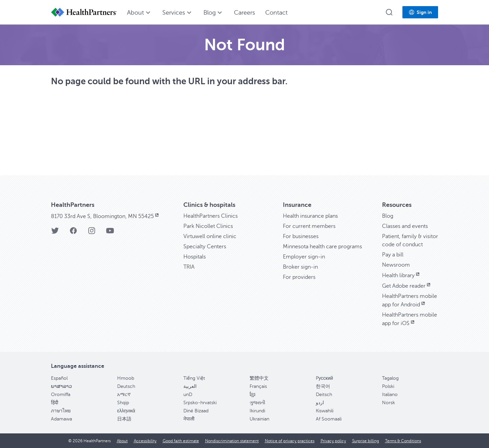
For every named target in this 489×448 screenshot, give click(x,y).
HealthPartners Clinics (211, 216)
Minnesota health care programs (322, 247)
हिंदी (55, 403)
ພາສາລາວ (61, 386)
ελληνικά (126, 411)
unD (188, 395)
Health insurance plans (310, 216)
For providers (299, 277)
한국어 (323, 386)
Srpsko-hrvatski (200, 403)
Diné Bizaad (196, 411)
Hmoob (126, 378)
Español (59, 378)
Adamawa (61, 419)
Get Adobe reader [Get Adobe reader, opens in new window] (407, 286)
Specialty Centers (205, 247)
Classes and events (405, 226)
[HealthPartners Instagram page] (92, 233)
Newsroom (396, 265)
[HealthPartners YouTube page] (110, 233)
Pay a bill (393, 255)
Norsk (388, 403)
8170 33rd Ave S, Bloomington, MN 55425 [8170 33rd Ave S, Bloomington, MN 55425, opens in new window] (105, 216)
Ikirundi (257, 411)
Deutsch (126, 386)
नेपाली (189, 419)
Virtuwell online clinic (210, 236)
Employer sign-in (304, 257)
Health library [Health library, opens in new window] (401, 275)
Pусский (324, 378)
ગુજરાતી (257, 403)
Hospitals (195, 257)
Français (258, 386)
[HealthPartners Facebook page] (73, 233)
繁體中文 (259, 378)
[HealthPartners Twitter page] (55, 233)
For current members (309, 226)
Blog (388, 216)
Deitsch (324, 395)
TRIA (189, 267)
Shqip (123, 403)
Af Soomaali (329, 419)
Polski (388, 386)
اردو (320, 403)
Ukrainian (259, 419)
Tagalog (390, 378)
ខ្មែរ (252, 395)
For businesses (301, 236)
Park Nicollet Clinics (208, 226)
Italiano (390, 395)
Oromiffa (61, 395)
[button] (389, 12)
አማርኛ (124, 395)
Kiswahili (325, 411)
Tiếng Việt (194, 378)
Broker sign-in (300, 267)
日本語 (124, 419)
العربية (190, 386)
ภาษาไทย (61, 411)
